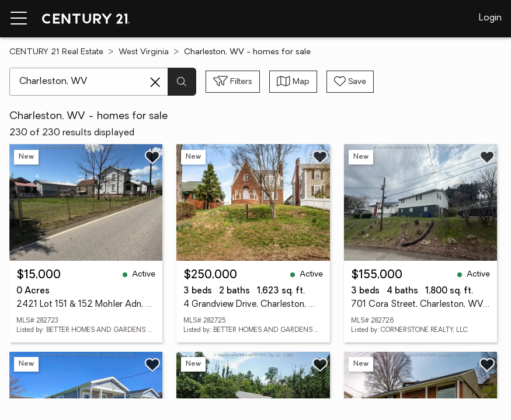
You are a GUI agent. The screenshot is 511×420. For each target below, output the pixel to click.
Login (490, 18)
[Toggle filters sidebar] (233, 82)
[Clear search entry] (155, 82)
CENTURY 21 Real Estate (56, 52)
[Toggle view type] (293, 82)
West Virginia (144, 52)
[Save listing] (152, 157)
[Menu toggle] (19, 19)
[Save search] (350, 82)
